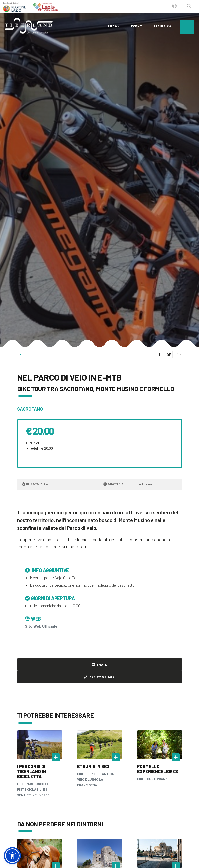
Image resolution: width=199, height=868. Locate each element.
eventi (137, 26)
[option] (99, 174)
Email (99, 664)
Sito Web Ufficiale (41, 626)
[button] (12, 856)
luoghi (115, 26)
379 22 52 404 (99, 677)
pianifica (163, 26)
